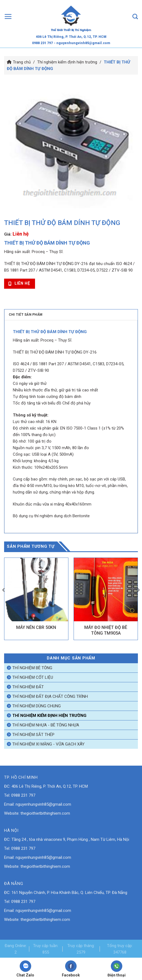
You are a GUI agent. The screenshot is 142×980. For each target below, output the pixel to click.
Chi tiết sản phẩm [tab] (26, 315)
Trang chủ (22, 62)
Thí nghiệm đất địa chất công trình (50, 696)
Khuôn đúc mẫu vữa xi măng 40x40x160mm (52, 504)
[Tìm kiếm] (135, 16)
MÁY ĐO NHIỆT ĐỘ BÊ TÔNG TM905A (106, 630)
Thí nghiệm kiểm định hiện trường (67, 62)
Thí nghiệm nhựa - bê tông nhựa (46, 725)
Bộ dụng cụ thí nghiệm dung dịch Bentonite (51, 516)
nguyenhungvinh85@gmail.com (43, 804)
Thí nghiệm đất (28, 687)
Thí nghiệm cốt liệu (33, 677)
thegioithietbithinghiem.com (45, 813)
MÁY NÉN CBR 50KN (36, 627)
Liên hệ (21, 234)
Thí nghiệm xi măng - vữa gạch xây (48, 744)
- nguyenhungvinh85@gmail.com (82, 43)
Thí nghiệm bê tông (32, 668)
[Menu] (8, 16)
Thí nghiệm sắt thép (33, 735)
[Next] (138, 601)
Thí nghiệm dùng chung (37, 706)
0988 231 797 (42, 43)
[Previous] (4, 601)
